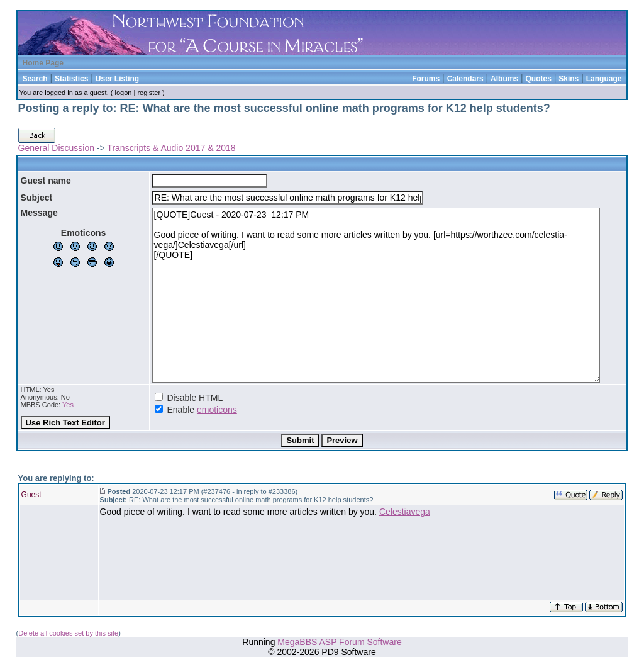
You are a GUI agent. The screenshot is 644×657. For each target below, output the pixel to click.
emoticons (217, 410)
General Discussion (56, 148)
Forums (426, 79)
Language (604, 79)
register (149, 93)
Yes (68, 405)
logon (123, 93)
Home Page (43, 63)
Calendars (465, 79)
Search (35, 79)
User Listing (117, 79)
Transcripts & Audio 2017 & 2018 (171, 148)
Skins (569, 79)
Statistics (71, 79)
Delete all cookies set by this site (68, 633)
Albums (504, 79)
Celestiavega (405, 512)
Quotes (539, 79)
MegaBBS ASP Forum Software (339, 642)
